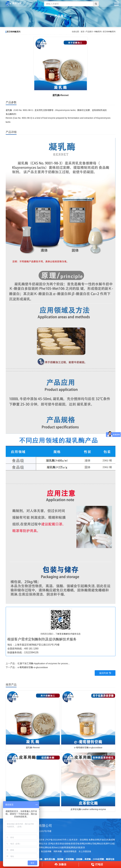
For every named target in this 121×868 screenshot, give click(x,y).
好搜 (78, 847)
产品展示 (89, 32)
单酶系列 (98, 32)
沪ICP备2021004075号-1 (57, 840)
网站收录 (49, 847)
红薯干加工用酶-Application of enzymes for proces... (44, 663)
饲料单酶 (58, 851)
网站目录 (101, 844)
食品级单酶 (46, 851)
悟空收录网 (79, 844)
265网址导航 (90, 844)
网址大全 (43, 844)
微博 (64, 847)
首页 (83, 32)
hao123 (58, 847)
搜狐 (69, 847)
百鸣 (51, 844)
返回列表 (105, 673)
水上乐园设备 (85, 851)
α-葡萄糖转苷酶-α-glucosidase (33, 667)
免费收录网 (94, 840)
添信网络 (84, 840)
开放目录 (104, 840)
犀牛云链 (110, 844)
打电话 (97, 864)
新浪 (83, 847)
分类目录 (58, 844)
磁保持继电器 (70, 851)
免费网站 (40, 847)
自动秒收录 (67, 844)
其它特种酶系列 (109, 32)
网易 (73, 847)
